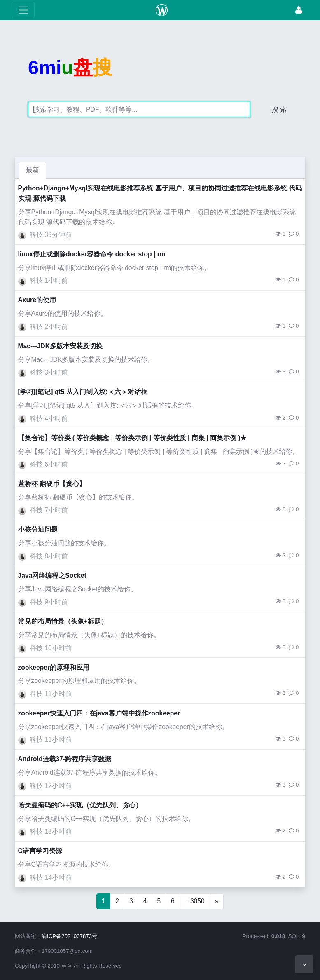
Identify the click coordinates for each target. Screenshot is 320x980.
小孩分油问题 (38, 529)
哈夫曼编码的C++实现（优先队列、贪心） (80, 805)
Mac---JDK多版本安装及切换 (61, 346)
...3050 (195, 901)
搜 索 (279, 109)
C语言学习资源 (40, 851)
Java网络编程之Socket (52, 576)
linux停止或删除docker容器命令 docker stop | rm (92, 254)
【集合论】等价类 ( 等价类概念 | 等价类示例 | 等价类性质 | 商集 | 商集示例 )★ (133, 438)
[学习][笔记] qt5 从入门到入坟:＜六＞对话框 (83, 392)
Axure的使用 (37, 300)
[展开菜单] (23, 10)
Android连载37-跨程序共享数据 (65, 759)
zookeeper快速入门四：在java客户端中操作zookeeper (99, 713)
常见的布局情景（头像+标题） (63, 621)
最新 (33, 170)
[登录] (299, 10)
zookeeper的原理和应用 (54, 667)
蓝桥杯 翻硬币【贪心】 (52, 484)
